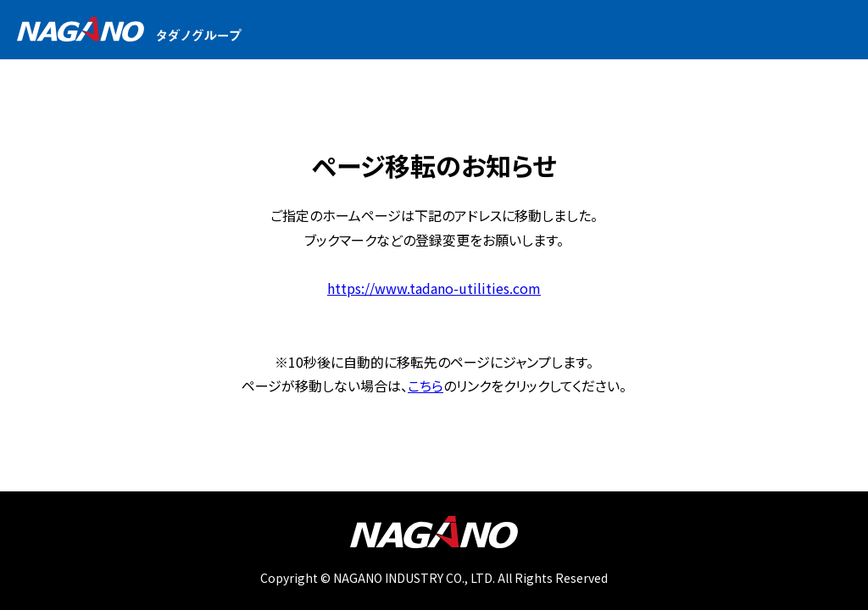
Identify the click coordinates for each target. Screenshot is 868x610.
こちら (426, 385)
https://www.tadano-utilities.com (434, 288)
